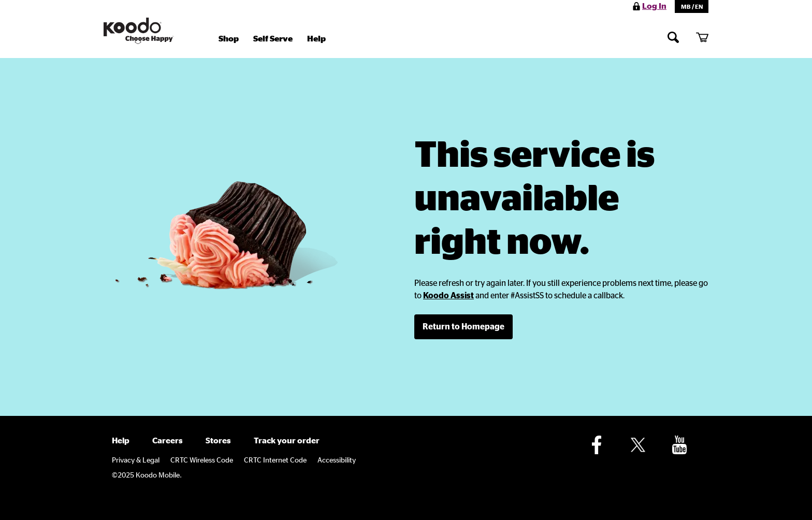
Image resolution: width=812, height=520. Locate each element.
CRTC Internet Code (275, 460)
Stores (218, 441)
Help (316, 39)
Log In (654, 6)
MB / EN (692, 7)
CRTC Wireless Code (202, 460)
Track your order (287, 441)
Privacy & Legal (136, 460)
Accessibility (337, 460)
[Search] (673, 37)
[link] (448, 296)
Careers (168, 441)
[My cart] (702, 37)
